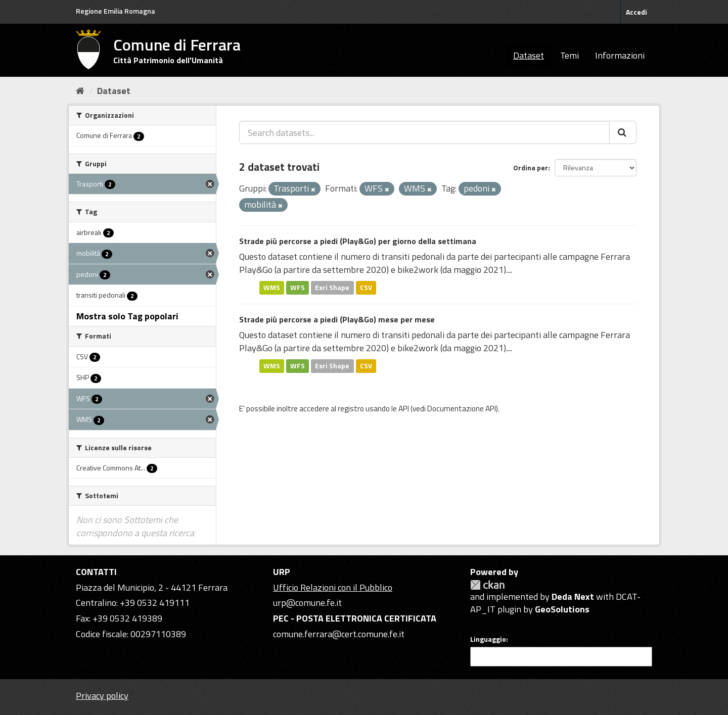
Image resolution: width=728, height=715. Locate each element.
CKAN (487, 585)
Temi (570, 55)
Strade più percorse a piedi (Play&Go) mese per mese (337, 319)
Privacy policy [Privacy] (102, 696)
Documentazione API (462, 409)
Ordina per (531, 168)
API (404, 409)
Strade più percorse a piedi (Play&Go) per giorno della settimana (358, 241)
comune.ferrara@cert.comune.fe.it (339, 634)
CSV (366, 288)
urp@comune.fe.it (307, 603)
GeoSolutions (562, 609)
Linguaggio (488, 639)
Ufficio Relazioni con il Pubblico (333, 587)
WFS (298, 288)
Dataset (529, 55)
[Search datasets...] (424, 132)
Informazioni (620, 55)
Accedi (636, 12)
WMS (272, 288)
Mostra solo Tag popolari (127, 316)
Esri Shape (332, 288)
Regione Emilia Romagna (116, 11)
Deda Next (573, 597)
